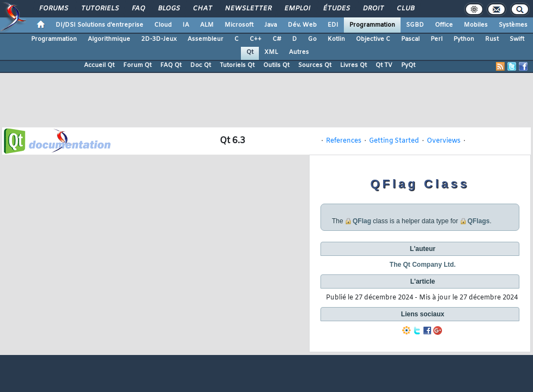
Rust (492, 39)
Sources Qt (315, 65)
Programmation (372, 25)
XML (271, 52)
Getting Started (394, 141)
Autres (299, 52)
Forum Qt (137, 65)
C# (277, 39)
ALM (207, 25)
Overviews (444, 141)
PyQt (408, 65)
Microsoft (239, 25)
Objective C (373, 39)
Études (336, 9)
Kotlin (336, 39)
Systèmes (513, 25)
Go (312, 39)
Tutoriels (99, 9)
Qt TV (384, 65)
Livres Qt (353, 65)
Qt (250, 52)
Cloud (163, 25)
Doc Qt (201, 65)
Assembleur (205, 39)
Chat (202, 9)
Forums (53, 9)
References (344, 141)
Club (405, 9)
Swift (517, 39)
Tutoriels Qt (237, 65)
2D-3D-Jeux (159, 39)
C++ (256, 39)
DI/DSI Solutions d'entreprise (99, 25)
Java (271, 25)
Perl (437, 39)
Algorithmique (109, 39)
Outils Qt (276, 65)
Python (464, 39)
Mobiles (476, 25)
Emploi (297, 9)
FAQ (138, 9)
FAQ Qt (171, 65)
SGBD (415, 25)
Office (444, 25)
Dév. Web (302, 25)
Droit (373, 9)
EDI (333, 25)
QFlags (479, 221)
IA (186, 25)
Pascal (410, 39)
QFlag (362, 221)
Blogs (168, 9)
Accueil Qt (99, 65)
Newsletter (248, 9)
